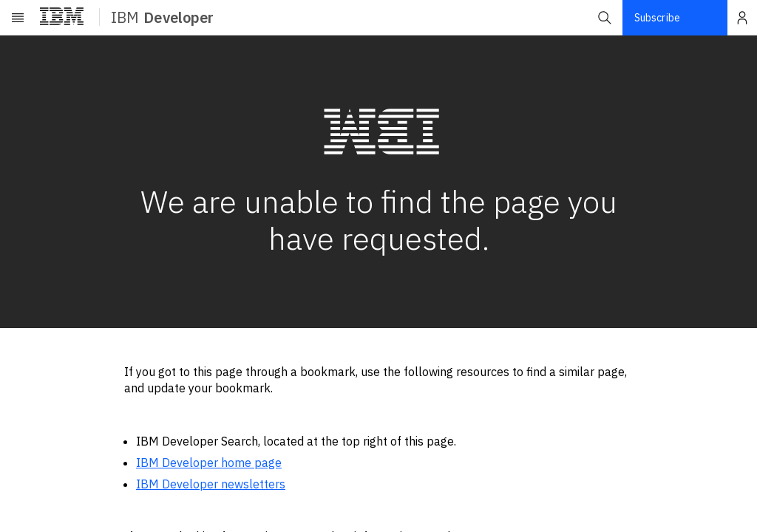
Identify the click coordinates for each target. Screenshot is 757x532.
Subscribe (657, 18)
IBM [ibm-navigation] (162, 17)
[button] (605, 18)
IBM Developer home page (209, 463)
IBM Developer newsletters (211, 484)
